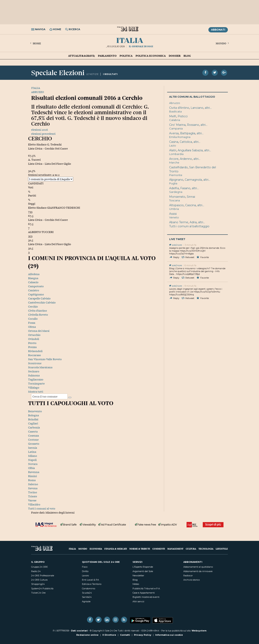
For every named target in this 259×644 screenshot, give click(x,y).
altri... (208, 108)
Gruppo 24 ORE (39, 567)
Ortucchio (34, 335)
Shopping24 (38, 584)
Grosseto (34, 444)
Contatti (125, 635)
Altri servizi (138, 601)
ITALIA (36, 88)
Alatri (173, 150)
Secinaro (34, 371)
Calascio (33, 282)
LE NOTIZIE (92, 74)
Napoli (32, 460)
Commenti (159, 549)
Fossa (32, 323)
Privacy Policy (143, 635)
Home (35, 43)
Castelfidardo (178, 167)
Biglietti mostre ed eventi (146, 597)
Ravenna (34, 472)
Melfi (173, 116)
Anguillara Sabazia (190, 150)
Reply (174, 257)
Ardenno (186, 159)
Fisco (85, 567)
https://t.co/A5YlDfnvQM (193, 251)
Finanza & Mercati (116, 549)
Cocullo (33, 319)
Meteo (136, 584)
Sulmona (34, 375)
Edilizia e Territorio (92, 584)
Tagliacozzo (36, 379)
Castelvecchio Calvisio (42, 302)
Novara (33, 464)
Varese (32, 500)
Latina (32, 452)
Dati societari (79, 631)
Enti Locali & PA (90, 580)
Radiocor (188, 576)
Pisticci (183, 116)
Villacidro (34, 504)
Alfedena (34, 274)
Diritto (85, 571)
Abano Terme (179, 222)
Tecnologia (206, 549)
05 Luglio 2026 (116, 46)
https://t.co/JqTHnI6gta (181, 254)
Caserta (33, 431)
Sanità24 (87, 597)
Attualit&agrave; (82, 56)
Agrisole (86, 601)
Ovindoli (34, 339)
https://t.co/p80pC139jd (188, 274)
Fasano (185, 188)
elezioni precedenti (43, 134)
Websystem (199, 631)
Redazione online (87, 635)
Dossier (175, 56)
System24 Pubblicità (42, 588)
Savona (33, 488)
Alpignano (176, 180)
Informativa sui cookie (169, 635)
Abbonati (218, 30)
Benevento (35, 411)
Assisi (173, 214)
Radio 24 (36, 571)
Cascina (191, 205)
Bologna (33, 415)
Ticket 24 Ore (38, 593)
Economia (96, 549)
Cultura (191, 549)
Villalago (34, 388)
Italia (130, 40)
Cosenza (33, 436)
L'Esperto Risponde (143, 567)
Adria (193, 222)
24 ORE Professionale (43, 576)
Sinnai (191, 197)
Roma (32, 480)
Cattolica (186, 142)
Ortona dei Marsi (39, 331)
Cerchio (33, 307)
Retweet (188, 257)
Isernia (33, 448)
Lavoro (85, 576)
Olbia (31, 468)
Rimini (32, 476)
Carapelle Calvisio (39, 298)
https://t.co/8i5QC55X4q (182, 295)
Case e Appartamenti (144, 593)
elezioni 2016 (40, 130)
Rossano (193, 125)
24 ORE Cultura (39, 580)
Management (175, 549)
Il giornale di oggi (141, 46)
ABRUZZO (38, 92)
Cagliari (33, 423)
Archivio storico (192, 580)
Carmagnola (193, 180)
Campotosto (36, 286)
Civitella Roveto (38, 315)
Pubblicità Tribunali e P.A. (146, 588)
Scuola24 (87, 593)
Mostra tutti (36, 392)
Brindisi (33, 419)
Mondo (223, 43)
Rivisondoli (35, 351)
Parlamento (107, 56)
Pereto (32, 343)
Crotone (33, 440)
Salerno (33, 484)
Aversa (174, 133)
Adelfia (174, 188)
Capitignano (36, 294)
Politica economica (151, 56)
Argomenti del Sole (143, 571)
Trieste (33, 496)
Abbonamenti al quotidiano (198, 567)
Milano (33, 456)
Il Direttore (109, 635)
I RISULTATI (110, 74)
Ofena (32, 327)
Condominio (89, 588)
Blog (187, 56)
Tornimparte (36, 383)
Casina (174, 142)
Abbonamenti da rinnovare (198, 571)
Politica (126, 56)
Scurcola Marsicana (40, 367)
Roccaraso (34, 355)
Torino (33, 492)
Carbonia (34, 427)
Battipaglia (188, 133)
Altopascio (176, 205)
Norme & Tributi (140, 549)
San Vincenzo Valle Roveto (45, 359)
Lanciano (197, 108)
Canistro (34, 290)
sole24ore (176, 245)
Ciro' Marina (177, 125)
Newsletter (138, 576)
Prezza (32, 347)
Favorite (203, 257)
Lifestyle (222, 549)
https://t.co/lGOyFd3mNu (207, 292)
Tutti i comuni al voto (42, 508)
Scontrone (35, 363)
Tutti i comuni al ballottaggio (189, 226)
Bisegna (33, 278)
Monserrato (177, 197)
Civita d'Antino (38, 311)
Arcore (174, 159)
